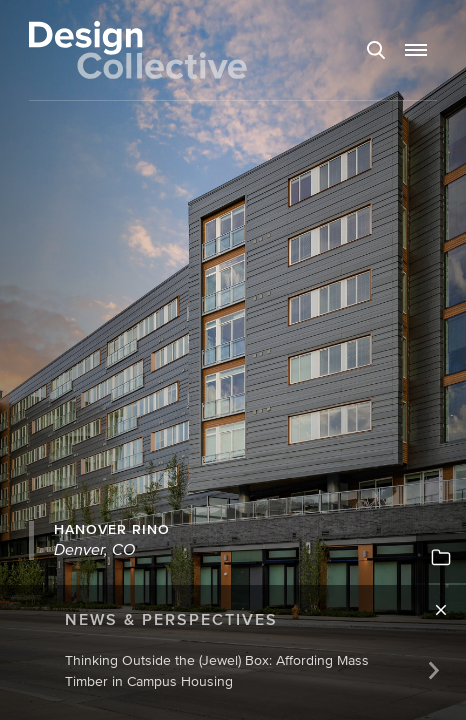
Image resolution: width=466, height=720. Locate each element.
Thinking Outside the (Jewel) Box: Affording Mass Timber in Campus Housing (217, 670)
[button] (416, 50)
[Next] (433, 670)
